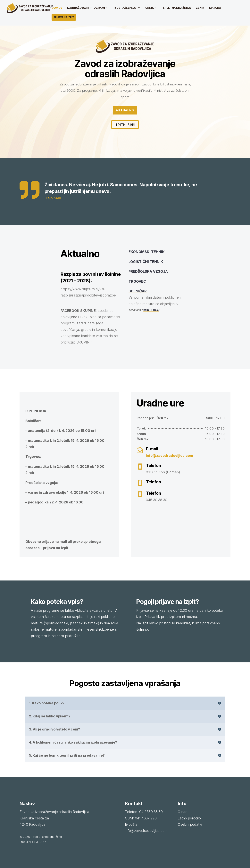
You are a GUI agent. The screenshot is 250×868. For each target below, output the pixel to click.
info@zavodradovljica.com (170, 456)
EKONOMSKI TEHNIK (147, 252)
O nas (183, 812)
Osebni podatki (190, 824)
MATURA (151, 310)
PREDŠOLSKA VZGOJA (148, 271)
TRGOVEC (137, 281)
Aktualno (125, 110)
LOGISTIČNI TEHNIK (146, 262)
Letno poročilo (189, 818)
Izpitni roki (125, 125)
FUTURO (40, 842)
